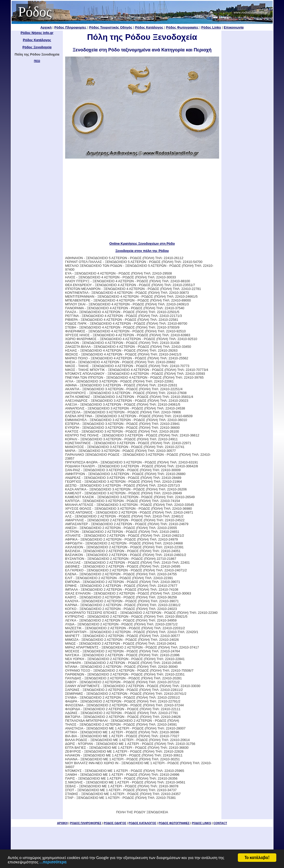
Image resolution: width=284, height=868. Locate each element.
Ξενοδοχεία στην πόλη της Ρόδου (142, 251)
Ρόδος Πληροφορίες (70, 27)
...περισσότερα (53, 863)
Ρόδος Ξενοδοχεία (37, 47)
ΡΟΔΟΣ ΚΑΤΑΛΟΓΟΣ (142, 823)
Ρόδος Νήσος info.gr (37, 33)
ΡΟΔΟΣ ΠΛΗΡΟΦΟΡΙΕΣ (86, 823)
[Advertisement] (142, 200)
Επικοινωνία (234, 27)
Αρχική (46, 27)
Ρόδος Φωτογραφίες (182, 27)
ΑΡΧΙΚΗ (62, 823)
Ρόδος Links (211, 27)
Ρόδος (35, 12)
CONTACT (220, 823)
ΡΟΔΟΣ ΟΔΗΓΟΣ (115, 823)
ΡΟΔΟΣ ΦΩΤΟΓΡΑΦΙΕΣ (174, 823)
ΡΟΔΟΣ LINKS (201, 823)
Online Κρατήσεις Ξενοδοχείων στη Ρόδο (142, 244)
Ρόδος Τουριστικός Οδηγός (111, 27)
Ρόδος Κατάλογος (149, 27)
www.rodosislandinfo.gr (251, 12)
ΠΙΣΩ (37, 61)
